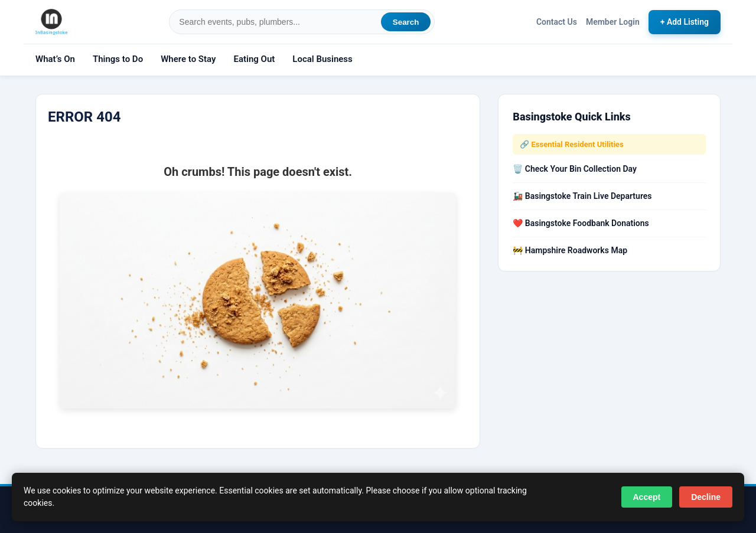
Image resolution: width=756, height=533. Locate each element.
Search (406, 22)
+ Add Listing (685, 22)
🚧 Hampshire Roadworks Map (570, 250)
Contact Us (557, 22)
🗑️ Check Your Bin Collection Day (575, 169)
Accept (647, 497)
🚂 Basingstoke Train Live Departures (582, 196)
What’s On (55, 59)
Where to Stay (188, 59)
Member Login (613, 22)
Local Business (322, 59)
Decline (706, 497)
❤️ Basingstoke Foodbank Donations (581, 223)
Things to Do (118, 59)
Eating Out (254, 59)
